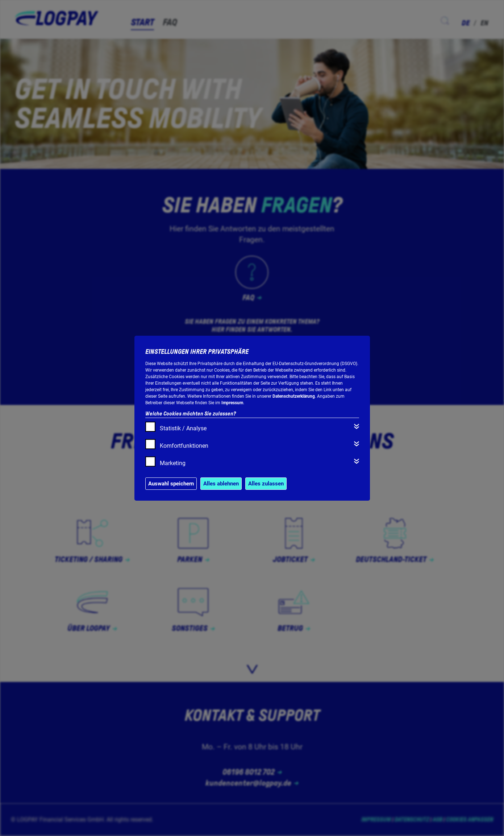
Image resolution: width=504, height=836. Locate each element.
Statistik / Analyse (183, 428)
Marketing (173, 463)
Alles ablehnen (221, 484)
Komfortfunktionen (184, 446)
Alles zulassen (266, 484)
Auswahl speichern (171, 484)
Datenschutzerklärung (294, 396)
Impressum (232, 403)
